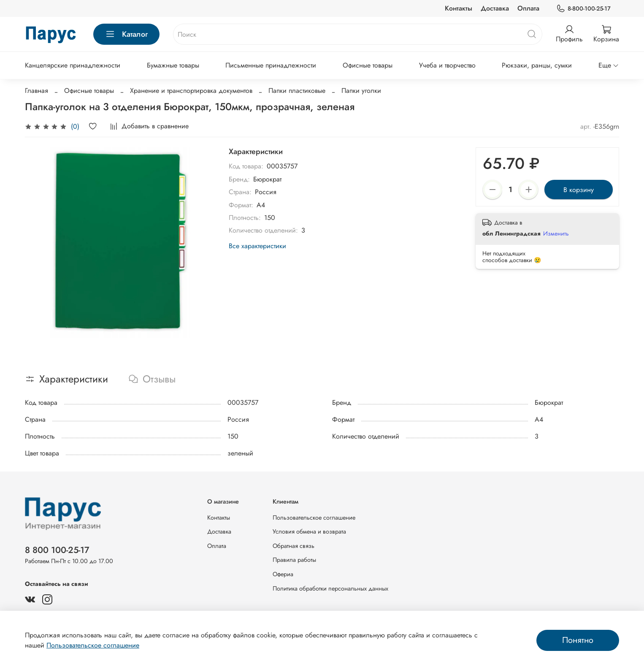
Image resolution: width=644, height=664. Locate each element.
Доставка (495, 8)
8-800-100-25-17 (583, 9)
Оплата (528, 8)
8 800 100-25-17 (57, 550)
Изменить (556, 233)
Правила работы (294, 560)
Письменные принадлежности (271, 65)
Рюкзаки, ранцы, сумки (537, 65)
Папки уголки (361, 91)
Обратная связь (294, 546)
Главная (37, 91)
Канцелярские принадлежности (73, 65)
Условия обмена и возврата (309, 531)
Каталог (126, 34)
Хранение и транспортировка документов (191, 91)
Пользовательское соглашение (314, 518)
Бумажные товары (173, 65)
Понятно (578, 640)
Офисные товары (368, 65)
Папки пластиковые (297, 91)
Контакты (459, 8)
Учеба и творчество (447, 65)
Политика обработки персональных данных (330, 588)
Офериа (283, 574)
